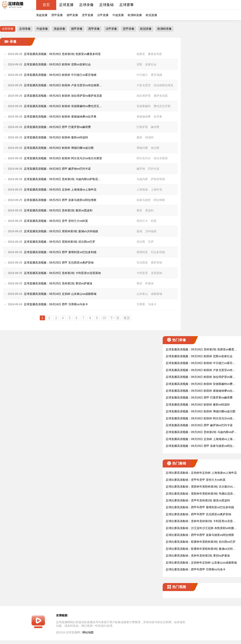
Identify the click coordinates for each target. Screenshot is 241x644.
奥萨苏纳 (156, 263)
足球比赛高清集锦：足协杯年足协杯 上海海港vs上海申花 (201, 473)
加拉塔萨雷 (144, 96)
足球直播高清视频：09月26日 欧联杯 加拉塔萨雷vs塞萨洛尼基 (201, 377)
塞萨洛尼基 (161, 96)
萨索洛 (149, 283)
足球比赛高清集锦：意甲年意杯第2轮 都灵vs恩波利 (198, 500)
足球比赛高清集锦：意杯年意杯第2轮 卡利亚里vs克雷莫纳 (201, 521)
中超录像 (42, 29)
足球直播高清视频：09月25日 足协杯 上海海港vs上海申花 (201, 439)
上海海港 (142, 190)
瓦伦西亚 (142, 263)
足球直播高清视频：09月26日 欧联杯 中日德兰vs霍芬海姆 (201, 363)
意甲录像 (129, 29)
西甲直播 (57, 15)
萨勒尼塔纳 (158, 179)
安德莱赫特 (144, 106)
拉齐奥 (158, 117)
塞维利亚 (142, 252)
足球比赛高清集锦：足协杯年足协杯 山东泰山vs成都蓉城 (201, 563)
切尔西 (141, 242)
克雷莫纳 (156, 273)
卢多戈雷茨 (144, 85)
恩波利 (149, 210)
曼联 (139, 137)
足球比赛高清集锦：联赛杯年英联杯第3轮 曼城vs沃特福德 (201, 549)
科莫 (154, 221)
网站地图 (88, 632)
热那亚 (141, 54)
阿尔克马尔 (144, 158)
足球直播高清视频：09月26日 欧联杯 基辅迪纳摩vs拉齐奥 (201, 391)
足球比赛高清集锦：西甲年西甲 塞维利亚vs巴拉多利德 (200, 507)
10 (104, 318)
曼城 (139, 231)
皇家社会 (151, 64)
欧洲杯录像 (164, 29)
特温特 (149, 137)
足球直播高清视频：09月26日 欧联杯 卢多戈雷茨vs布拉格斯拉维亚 (201, 370)
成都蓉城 (156, 294)
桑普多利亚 (155, 54)
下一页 (115, 318)
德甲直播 (72, 15)
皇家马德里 (144, 200)
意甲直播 (88, 15)
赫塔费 (155, 127)
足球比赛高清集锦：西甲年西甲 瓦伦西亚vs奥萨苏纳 (198, 514)
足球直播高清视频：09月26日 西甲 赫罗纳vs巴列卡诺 (199, 425)
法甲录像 (111, 29)
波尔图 (155, 148)
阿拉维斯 (159, 200)
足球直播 (66, 5)
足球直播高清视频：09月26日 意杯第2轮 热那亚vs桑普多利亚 (201, 350)
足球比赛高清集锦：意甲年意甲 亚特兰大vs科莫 (196, 480)
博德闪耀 (142, 148)
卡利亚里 (142, 273)
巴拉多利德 (158, 252)
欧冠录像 (146, 29)
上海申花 (156, 190)
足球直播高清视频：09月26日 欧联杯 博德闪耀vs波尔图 (201, 411)
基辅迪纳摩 (144, 117)
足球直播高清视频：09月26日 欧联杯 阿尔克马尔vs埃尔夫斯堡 (201, 419)
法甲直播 (103, 15)
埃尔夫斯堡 (161, 158)
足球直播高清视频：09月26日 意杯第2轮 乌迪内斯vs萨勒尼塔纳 (201, 432)
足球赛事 (127, 5)
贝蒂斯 (141, 304)
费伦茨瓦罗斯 (162, 106)
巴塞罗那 (142, 127)
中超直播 (118, 15)
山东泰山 (142, 294)
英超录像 (59, 29)
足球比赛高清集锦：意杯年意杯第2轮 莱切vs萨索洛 (198, 556)
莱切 (139, 283)
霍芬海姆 (156, 75)
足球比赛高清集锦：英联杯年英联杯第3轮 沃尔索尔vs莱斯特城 (201, 487)
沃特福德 (151, 231)
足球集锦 (106, 5)
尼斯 (139, 64)
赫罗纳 (141, 169)
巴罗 (151, 242)
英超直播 (42, 15)
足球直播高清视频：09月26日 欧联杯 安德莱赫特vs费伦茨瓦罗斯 (201, 384)
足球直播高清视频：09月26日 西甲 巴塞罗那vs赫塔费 (199, 398)
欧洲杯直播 (135, 15)
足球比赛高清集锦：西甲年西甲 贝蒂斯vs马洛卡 (196, 569)
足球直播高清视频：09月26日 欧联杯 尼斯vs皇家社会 (199, 356)
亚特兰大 (142, 221)
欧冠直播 (151, 15)
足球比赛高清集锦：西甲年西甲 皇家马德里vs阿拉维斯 (200, 535)
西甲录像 (94, 29)
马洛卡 (152, 304)
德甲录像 (77, 29)
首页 (46, 5)
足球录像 (86, 5)
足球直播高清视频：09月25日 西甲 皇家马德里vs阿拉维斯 (201, 446)
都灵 (139, 210)
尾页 (127, 318)
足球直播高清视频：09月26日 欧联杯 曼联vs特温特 (198, 405)
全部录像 (8, 29)
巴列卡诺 (154, 169)
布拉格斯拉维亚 (163, 85)
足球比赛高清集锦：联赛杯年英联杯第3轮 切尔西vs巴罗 (201, 542)
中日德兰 (142, 75)
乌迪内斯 (142, 179)
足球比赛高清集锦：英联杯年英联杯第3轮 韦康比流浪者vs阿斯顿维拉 (201, 494)
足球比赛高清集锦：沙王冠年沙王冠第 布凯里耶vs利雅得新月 (201, 528)
